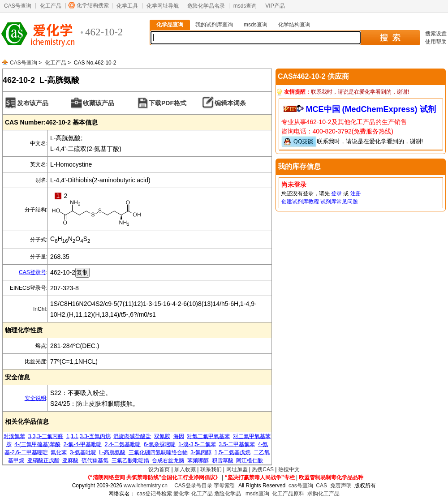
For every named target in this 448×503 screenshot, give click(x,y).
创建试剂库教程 (300, 202)
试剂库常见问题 (339, 202)
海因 (179, 436)
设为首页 (159, 469)
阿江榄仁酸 (250, 460)
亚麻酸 (70, 460)
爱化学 (181, 494)
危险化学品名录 (206, 6)
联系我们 (211, 469)
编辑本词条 (230, 103)
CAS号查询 (18, 6)
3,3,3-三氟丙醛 (46, 436)
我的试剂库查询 (214, 25)
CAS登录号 (32, 272)
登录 (336, 193)
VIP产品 (275, 6)
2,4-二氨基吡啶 (123, 444)
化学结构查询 (294, 25)
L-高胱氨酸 (112, 452)
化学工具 (127, 6)
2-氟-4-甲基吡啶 (83, 444)
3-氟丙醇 (201, 452)
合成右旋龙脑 (168, 460)
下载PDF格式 (168, 103)
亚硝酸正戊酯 (43, 460)
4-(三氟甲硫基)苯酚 (37, 444)
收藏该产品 (99, 103)
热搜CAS (263, 469)
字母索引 (224, 486)
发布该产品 (33, 103)
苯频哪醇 (198, 460)
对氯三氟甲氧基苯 (208, 436)
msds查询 (245, 6)
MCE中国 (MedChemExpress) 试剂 (371, 109)
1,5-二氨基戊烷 (233, 452)
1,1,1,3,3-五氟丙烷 (88, 436)
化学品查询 (170, 25)
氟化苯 (59, 452)
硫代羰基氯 (95, 460)
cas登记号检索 (154, 494)
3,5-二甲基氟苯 (237, 444)
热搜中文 (289, 469)
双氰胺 (162, 436)
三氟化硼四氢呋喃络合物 (158, 452)
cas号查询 (301, 486)
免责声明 (341, 486)
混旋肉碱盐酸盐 (132, 436)
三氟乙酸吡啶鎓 (130, 460)
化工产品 (51, 6)
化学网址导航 (163, 6)
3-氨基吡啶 (83, 452)
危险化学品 (228, 494)
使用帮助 (436, 42)
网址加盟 (237, 469)
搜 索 (390, 38)
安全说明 (35, 398)
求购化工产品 (323, 494)
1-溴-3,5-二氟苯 (197, 444)
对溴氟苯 (14, 436)
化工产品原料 (288, 494)
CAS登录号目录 (193, 486)
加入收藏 (185, 469)
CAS (321, 486)
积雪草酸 (223, 460)
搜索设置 (436, 34)
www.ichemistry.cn (146, 486)
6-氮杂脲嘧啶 (160, 444)
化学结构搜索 (93, 5)
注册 (356, 193)
